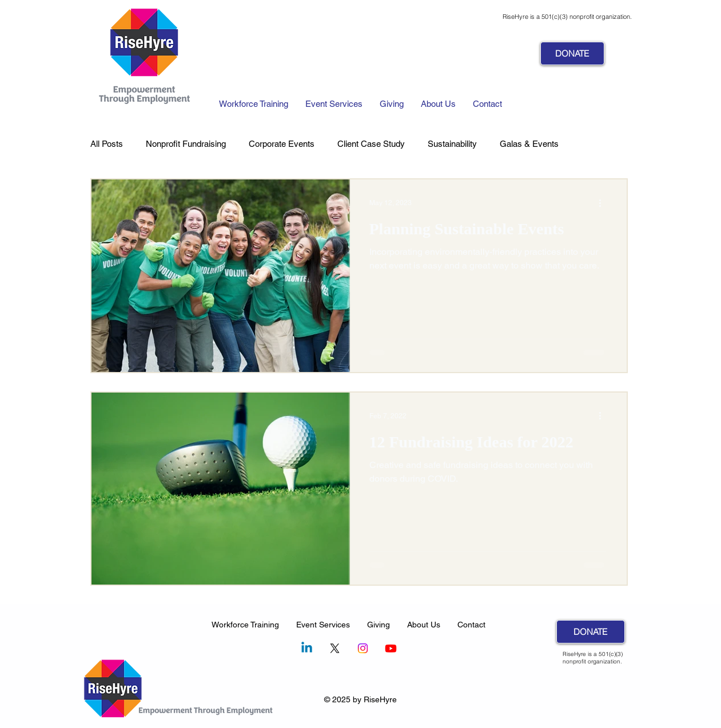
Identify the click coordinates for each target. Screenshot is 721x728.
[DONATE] (572, 53)
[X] (335, 648)
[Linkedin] (307, 648)
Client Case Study (371, 144)
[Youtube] (391, 648)
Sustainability (452, 144)
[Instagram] (363, 648)
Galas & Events (529, 144)
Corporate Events (282, 144)
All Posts (107, 144)
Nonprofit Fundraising (186, 144)
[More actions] (604, 203)
